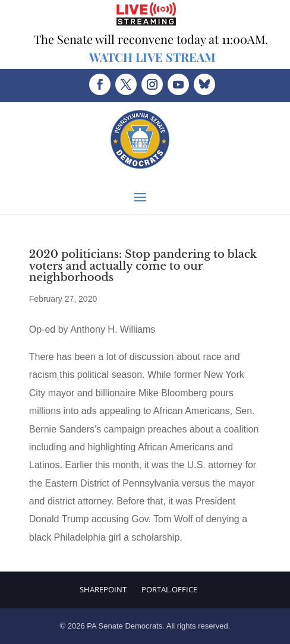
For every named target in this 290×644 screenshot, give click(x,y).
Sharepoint (103, 589)
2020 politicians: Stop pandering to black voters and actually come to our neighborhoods (143, 266)
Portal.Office (169, 589)
